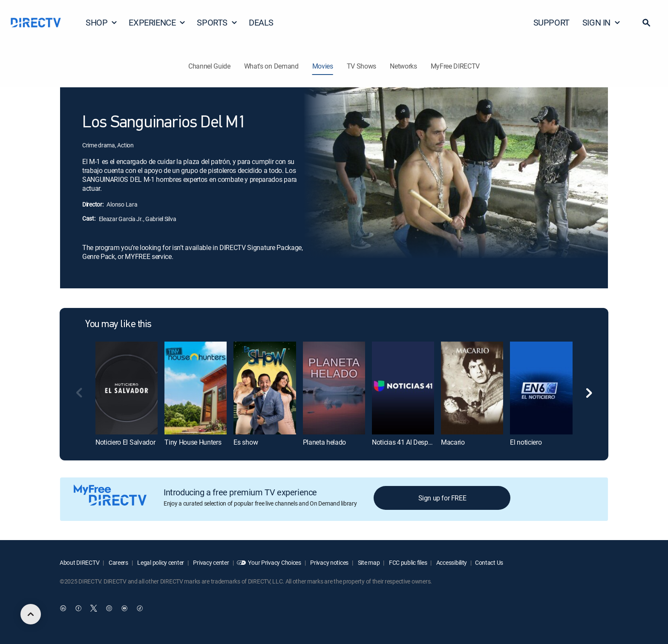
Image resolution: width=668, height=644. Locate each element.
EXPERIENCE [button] (157, 22)
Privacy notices (329, 562)
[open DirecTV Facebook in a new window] (78, 609)
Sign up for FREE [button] (442, 498)
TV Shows (361, 66)
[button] (646, 23)
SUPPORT (551, 22)
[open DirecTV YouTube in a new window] (124, 609)
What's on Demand (271, 66)
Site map (368, 562)
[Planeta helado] (334, 388)
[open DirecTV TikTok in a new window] (140, 609)
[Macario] (472, 388)
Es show (246, 442)
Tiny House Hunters (193, 442)
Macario (453, 442)
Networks (403, 66)
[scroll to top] (31, 614)
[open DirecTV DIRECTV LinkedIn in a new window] (63, 609)
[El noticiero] (541, 388)
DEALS (261, 22)
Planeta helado (325, 442)
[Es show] (265, 388)
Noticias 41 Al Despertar (406, 442)
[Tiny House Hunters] (196, 388)
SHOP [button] (102, 22)
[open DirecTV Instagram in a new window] (109, 609)
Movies (323, 66)
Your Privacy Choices (274, 562)
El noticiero (526, 442)
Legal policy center (160, 562)
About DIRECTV (79, 562)
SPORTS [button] (217, 22)
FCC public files (407, 562)
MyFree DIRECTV (455, 66)
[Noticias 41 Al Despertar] (403, 388)
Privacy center (211, 562)
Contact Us (489, 562)
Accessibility (451, 562)
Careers (118, 562)
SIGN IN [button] (602, 22)
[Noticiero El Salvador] (127, 388)
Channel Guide (209, 66)
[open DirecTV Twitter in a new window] (94, 609)
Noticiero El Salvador (125, 442)
